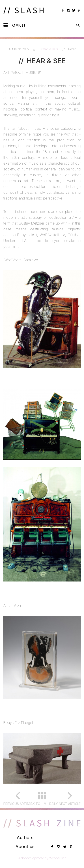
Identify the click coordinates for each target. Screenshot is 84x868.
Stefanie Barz (49, 49)
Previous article (18, 804)
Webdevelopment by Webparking (42, 858)
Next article (70, 804)
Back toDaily (42, 804)
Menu (18, 26)
